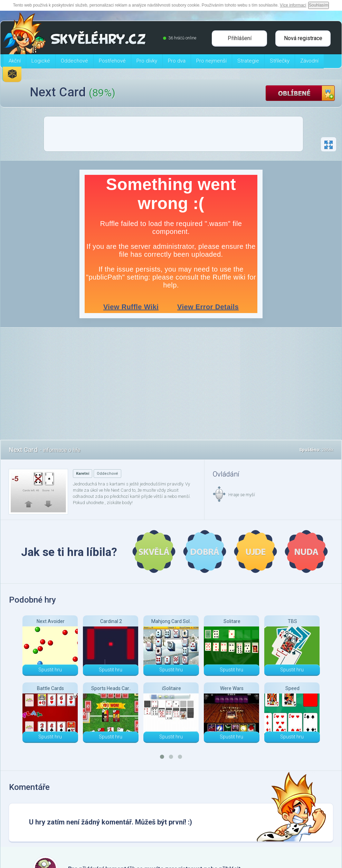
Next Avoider (51, 621)
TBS (292, 621)
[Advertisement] (173, 136)
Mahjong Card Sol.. (172, 621)
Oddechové (107, 474)
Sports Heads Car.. (111, 688)
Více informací (293, 5)
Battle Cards (50, 688)
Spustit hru (50, 670)
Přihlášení (240, 38)
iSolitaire (172, 688)
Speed (292, 688)
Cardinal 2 (111, 621)
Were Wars (232, 688)
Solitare (232, 621)
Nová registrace (303, 38)
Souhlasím (319, 5)
